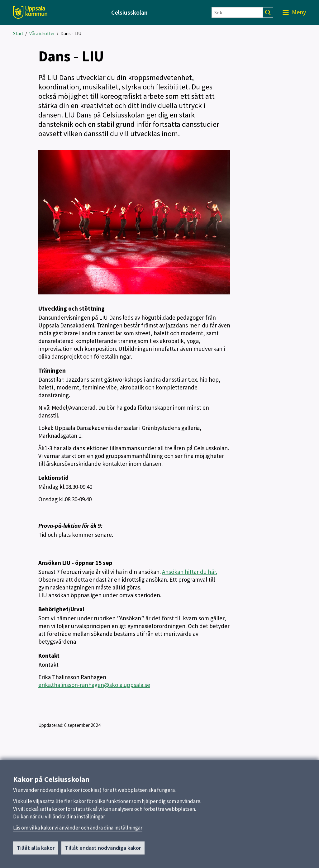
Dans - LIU (71, 33)
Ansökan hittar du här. (190, 572)
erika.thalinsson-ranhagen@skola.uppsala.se (94, 685)
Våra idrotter (42, 33)
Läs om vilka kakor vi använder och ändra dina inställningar (78, 832)
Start (18, 33)
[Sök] (237, 12)
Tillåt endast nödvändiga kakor (103, 852)
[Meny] (294, 12)
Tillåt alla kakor (36, 852)
